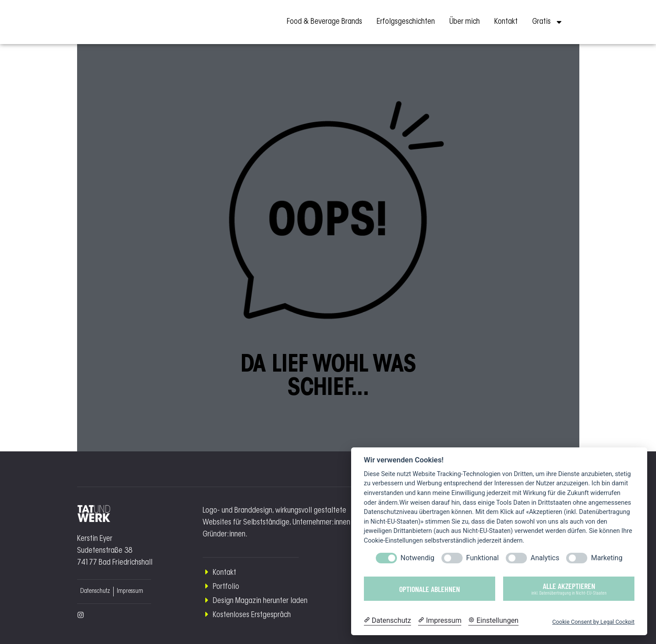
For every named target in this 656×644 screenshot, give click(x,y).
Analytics (545, 558)
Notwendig (417, 558)
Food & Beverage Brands (324, 22)
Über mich (465, 22)
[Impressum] (440, 621)
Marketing (606, 558)
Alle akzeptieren (569, 588)
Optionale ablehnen (430, 589)
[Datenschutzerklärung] (387, 621)
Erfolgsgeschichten (406, 22)
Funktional (482, 558)
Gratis (548, 22)
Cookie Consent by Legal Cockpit (593, 622)
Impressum (130, 592)
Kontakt (506, 22)
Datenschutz (95, 592)
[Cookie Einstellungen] (493, 621)
